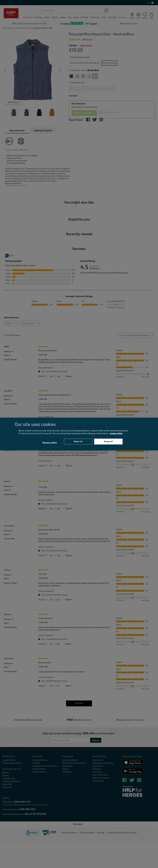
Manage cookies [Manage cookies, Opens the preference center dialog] (50, 443)
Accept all (108, 442)
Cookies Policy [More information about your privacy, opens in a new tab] (116, 433)
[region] (79, 434)
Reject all (78, 442)
